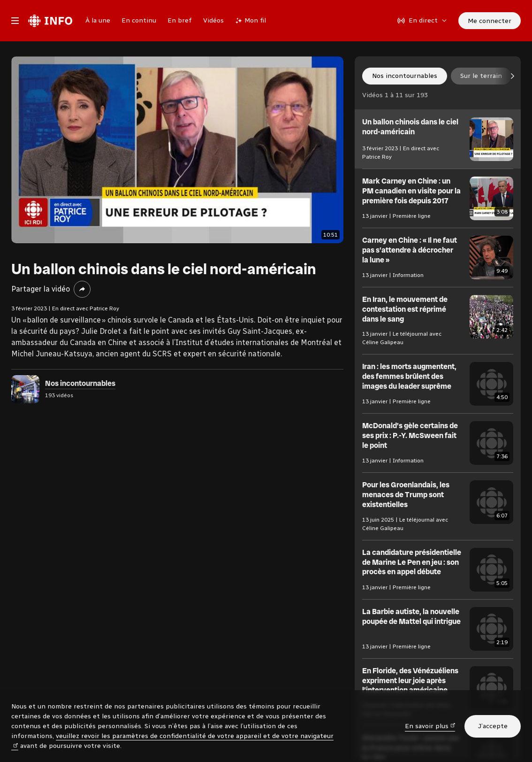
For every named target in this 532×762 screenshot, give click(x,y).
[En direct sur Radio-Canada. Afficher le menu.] (422, 21)
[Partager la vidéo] (82, 289)
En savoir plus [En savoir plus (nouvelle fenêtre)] (430, 726)
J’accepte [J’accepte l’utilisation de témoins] (493, 726)
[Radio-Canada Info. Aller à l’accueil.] (50, 21)
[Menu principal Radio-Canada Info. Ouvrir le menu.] (15, 21)
